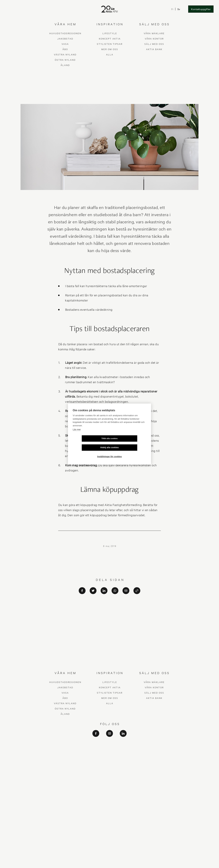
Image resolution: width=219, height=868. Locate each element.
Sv (179, 9)
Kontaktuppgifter (201, 9)
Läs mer (77, 434)
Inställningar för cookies (109, 452)
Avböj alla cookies (130, 443)
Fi (172, 9)
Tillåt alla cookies (89, 443)
